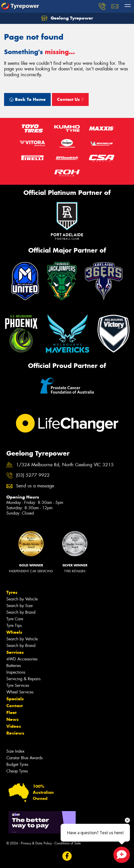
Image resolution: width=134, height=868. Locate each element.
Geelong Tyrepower (67, 18)
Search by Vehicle (22, 599)
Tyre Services (18, 685)
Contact (15, 706)
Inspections (16, 672)
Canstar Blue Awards (24, 758)
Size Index (15, 751)
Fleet (11, 712)
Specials (15, 699)
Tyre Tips (14, 625)
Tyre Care (15, 619)
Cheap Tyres (17, 771)
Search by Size (19, 606)
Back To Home (27, 99)
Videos (14, 726)
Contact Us (70, 99)
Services (15, 652)
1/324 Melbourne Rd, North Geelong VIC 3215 (65, 465)
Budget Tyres (17, 764)
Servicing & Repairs (23, 679)
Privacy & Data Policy (36, 843)
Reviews (15, 733)
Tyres (12, 592)
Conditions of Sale (68, 843)
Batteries (14, 666)
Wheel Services (20, 692)
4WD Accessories (22, 659)
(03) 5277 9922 (33, 475)
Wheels (14, 632)
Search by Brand (21, 612)
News (12, 719)
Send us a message (35, 486)
